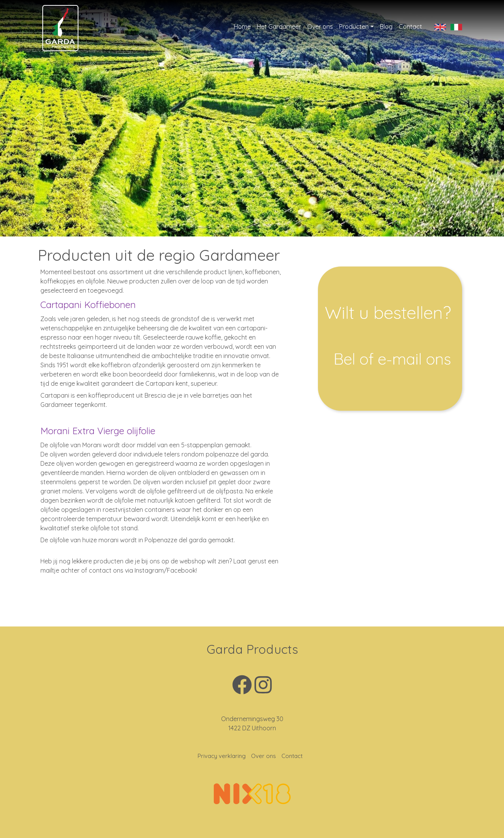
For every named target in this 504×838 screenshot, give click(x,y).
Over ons (320, 27)
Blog (386, 27)
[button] (38, 118)
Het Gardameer (279, 27)
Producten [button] (354, 27)
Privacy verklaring (222, 756)
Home (242, 27)
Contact (410, 27)
